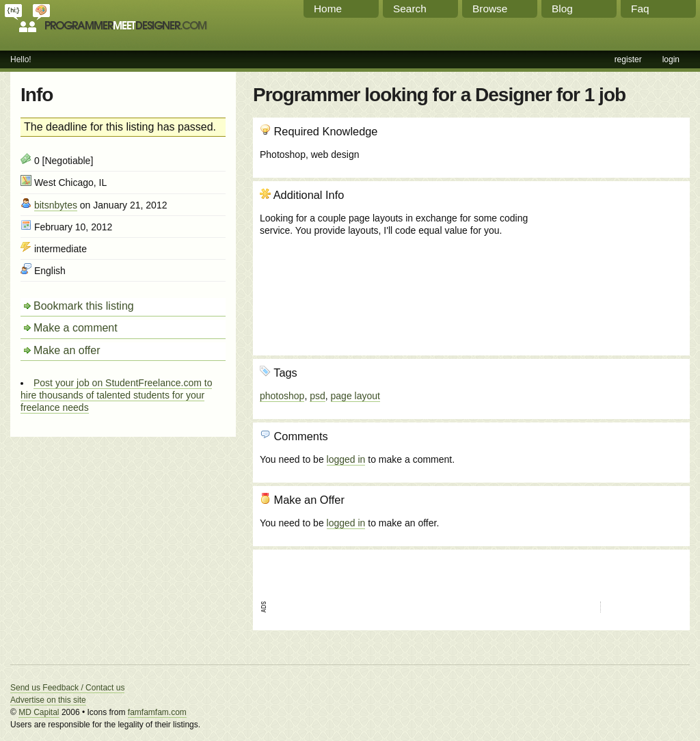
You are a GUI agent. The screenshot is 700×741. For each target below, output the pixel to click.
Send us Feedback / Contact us (67, 688)
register (628, 59)
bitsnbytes (56, 205)
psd (318, 396)
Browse (490, 9)
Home (328, 9)
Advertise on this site (48, 700)
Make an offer (67, 350)
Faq (640, 9)
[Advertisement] (609, 262)
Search (410, 9)
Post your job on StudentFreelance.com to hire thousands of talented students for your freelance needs (116, 395)
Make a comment (76, 328)
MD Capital (39, 712)
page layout (355, 396)
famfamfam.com (157, 712)
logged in (346, 459)
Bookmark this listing (84, 306)
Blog (562, 9)
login (671, 59)
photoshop (282, 396)
